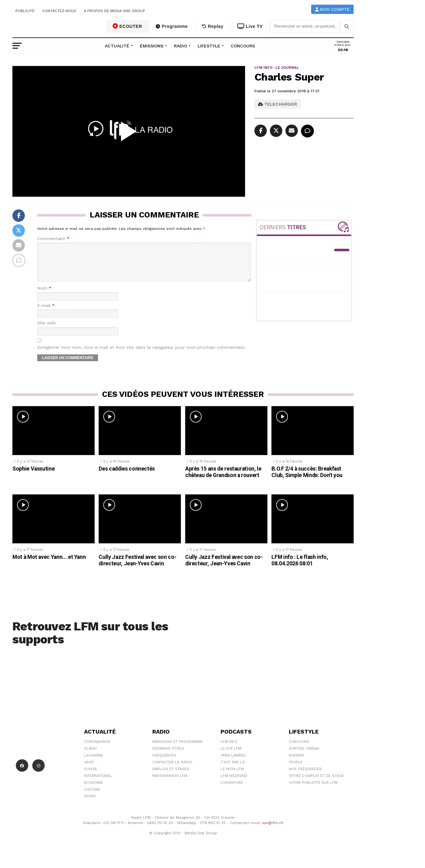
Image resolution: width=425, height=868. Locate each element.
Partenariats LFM (170, 783)
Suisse (91, 776)
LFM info (229, 749)
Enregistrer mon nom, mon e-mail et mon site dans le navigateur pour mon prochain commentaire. (141, 355)
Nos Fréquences (305, 776)
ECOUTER (127, 26)
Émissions (152, 46)
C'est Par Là (233, 769)
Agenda (296, 763)
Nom (44, 296)
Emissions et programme (177, 749)
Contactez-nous (59, 11)
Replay (213, 26)
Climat (91, 756)
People (296, 769)
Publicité (25, 11)
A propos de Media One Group (115, 11)
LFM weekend (234, 783)
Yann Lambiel (234, 763)
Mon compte (333, 9)
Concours (243, 46)
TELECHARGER (277, 104)
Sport (90, 804)
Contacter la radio (172, 769)
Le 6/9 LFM (231, 756)
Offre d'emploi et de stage (316, 783)
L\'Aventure (232, 790)
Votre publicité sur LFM (313, 790)
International (98, 783)
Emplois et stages (171, 776)
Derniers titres (168, 756)
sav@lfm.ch (273, 830)
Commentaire (53, 239)
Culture (92, 797)
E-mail (46, 313)
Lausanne (94, 763)
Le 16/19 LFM (232, 776)
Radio (181, 46)
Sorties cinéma (304, 756)
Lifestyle (209, 46)
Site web (47, 330)
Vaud (89, 769)
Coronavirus (97, 749)
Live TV (250, 26)
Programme (172, 26)
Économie (94, 790)
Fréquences (164, 763)
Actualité (117, 46)
